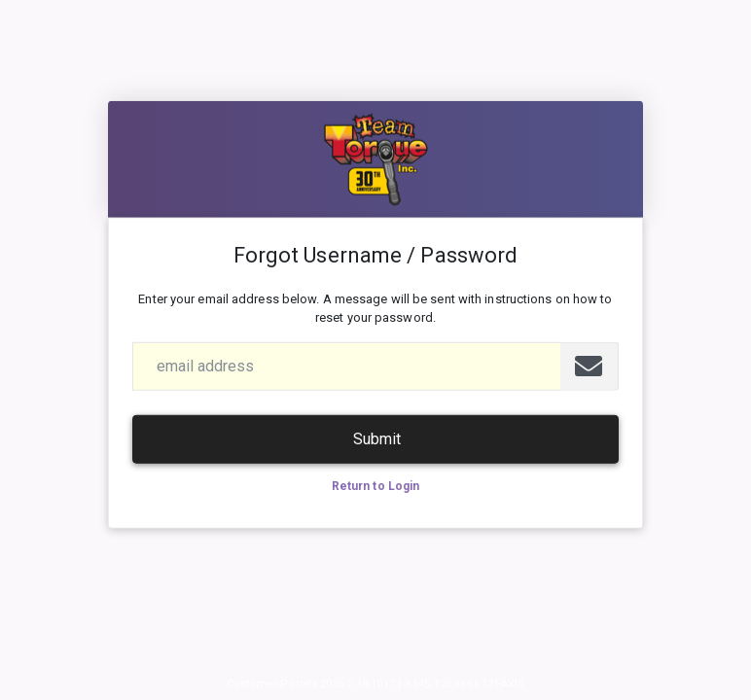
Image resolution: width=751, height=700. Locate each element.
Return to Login (376, 486)
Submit (377, 439)
